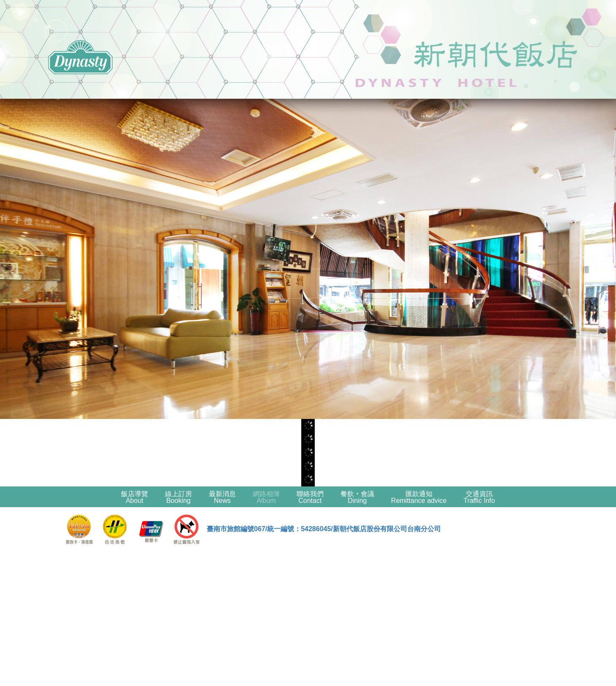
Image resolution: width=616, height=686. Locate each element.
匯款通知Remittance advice (419, 497)
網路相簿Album (266, 497)
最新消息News (222, 497)
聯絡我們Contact (310, 497)
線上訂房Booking (178, 497)
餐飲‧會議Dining (357, 497)
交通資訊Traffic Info (479, 497)
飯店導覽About (135, 497)
